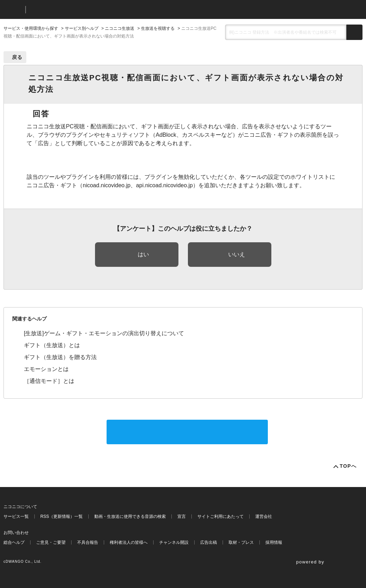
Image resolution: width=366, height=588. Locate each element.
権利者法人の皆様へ (129, 542)
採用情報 (274, 542)
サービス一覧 (16, 516)
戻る (17, 57)
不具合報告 (88, 542)
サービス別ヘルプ (82, 28)
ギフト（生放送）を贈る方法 (60, 357)
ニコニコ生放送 (120, 28)
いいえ (237, 254)
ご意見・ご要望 (51, 542)
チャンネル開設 (174, 542)
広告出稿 (209, 542)
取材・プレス (241, 542)
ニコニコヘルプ (68, 10)
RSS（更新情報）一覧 (62, 516)
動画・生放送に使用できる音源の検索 (130, 516)
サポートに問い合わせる (187, 432)
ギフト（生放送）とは (52, 345)
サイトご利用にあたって (221, 516)
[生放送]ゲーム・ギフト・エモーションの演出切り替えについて (104, 333)
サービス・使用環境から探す (31, 28)
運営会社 (264, 516)
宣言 (182, 516)
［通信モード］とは (49, 381)
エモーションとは (46, 369)
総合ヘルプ (14, 542)
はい (143, 254)
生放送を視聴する (158, 28)
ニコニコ (13, 10)
